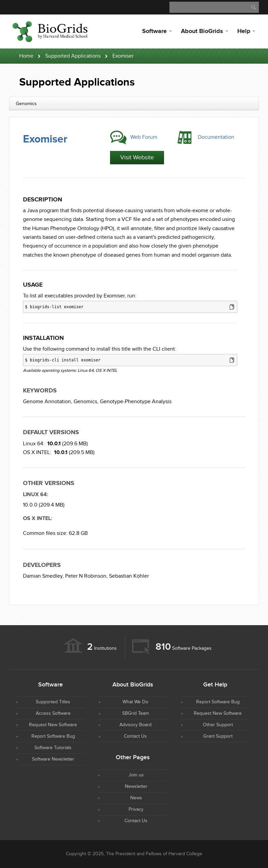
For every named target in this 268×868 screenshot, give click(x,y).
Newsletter (136, 786)
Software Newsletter (53, 759)
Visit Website (137, 157)
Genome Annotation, (48, 402)
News (136, 798)
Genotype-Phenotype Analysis (136, 402)
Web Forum (144, 137)
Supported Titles (53, 702)
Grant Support (218, 736)
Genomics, (86, 402)
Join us (136, 775)
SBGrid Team (136, 713)
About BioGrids (202, 31)
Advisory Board (136, 725)
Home (26, 56)
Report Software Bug (53, 736)
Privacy (136, 809)
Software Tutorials (53, 748)
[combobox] (134, 103)
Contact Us (135, 736)
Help (244, 31)
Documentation (216, 137)
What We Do (135, 702)
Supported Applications (73, 56)
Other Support (218, 725)
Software (154, 31)
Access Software (53, 713)
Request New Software (53, 725)
